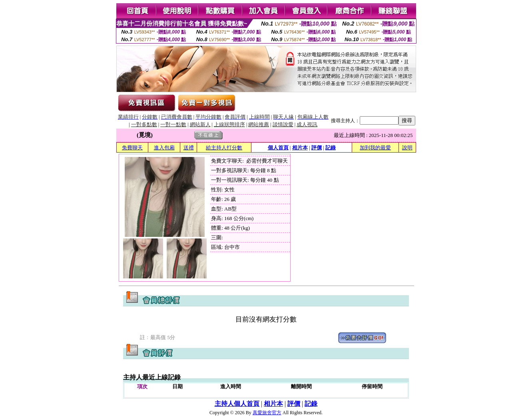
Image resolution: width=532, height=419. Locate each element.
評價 (317, 148)
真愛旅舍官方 (267, 413)
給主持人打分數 (224, 148)
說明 (407, 148)
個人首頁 (278, 148)
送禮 (189, 148)
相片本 (300, 148)
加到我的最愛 (375, 148)
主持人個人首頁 (237, 404)
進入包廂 (164, 148)
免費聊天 (132, 148)
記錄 (331, 148)
